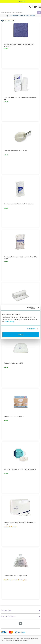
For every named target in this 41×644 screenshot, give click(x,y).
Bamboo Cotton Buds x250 (14, 416)
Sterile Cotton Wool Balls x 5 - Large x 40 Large (20, 523)
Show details (31, 329)
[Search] (39, 12)
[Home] (40, 7)
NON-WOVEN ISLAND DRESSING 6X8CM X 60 (20, 98)
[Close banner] (38, 308)
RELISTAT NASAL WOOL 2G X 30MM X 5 (20, 469)
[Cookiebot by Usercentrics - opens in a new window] (27, 308)
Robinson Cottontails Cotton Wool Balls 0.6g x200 (20, 258)
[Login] (32, 7)
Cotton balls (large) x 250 (13, 363)
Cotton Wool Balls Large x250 (15, 576)
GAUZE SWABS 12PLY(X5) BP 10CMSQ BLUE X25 (19, 45)
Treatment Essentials (9, 21)
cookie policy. (10, 322)
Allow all (21, 335)
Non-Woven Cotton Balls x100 (15, 151)
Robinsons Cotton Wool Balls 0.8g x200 (19, 204)
